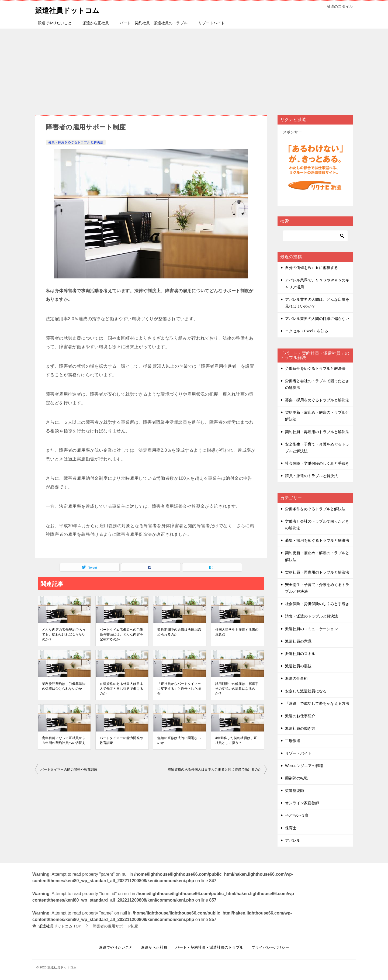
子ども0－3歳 (297, 815)
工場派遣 (293, 741)
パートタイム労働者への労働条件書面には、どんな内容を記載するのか (121, 634)
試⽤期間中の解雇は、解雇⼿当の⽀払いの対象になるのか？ (237, 689)
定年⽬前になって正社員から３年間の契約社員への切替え (64, 740)
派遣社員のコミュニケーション (311, 629)
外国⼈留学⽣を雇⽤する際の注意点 (237, 632)
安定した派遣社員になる (306, 691)
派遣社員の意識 (298, 641)
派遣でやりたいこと (55, 23)
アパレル (293, 840)
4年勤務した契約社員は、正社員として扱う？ (236, 740)
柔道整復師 (295, 791)
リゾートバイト (212, 23)
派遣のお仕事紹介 (300, 716)
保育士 (291, 828)
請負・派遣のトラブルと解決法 (311, 476)
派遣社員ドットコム (72, 9)
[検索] (315, 236)
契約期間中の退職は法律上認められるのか (179, 632)
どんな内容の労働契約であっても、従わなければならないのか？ (64, 634)
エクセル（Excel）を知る (307, 331)
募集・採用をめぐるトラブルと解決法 (76, 142)
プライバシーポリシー (270, 947)
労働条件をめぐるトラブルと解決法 (315, 368)
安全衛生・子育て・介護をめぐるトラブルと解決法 (317, 448)
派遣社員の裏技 (298, 666)
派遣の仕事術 (296, 678)
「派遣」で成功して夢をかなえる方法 (317, 703)
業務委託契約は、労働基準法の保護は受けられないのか (64, 686)
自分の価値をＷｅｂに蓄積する (311, 268)
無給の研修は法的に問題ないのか (179, 740)
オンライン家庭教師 (302, 803)
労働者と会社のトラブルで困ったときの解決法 (317, 384)
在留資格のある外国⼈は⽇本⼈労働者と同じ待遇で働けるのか (121, 689)
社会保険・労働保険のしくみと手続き (317, 463)
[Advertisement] (194, 69)
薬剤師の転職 (296, 778)
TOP (60, 926)
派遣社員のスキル (300, 654)
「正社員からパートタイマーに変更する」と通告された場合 (179, 689)
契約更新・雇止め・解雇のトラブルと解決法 (317, 416)
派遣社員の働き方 (300, 728)
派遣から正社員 (96, 23)
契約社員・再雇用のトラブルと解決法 (317, 432)
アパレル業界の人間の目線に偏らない (317, 319)
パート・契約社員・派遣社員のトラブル (154, 23)
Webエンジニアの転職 (304, 766)
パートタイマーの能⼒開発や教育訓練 (121, 740)
